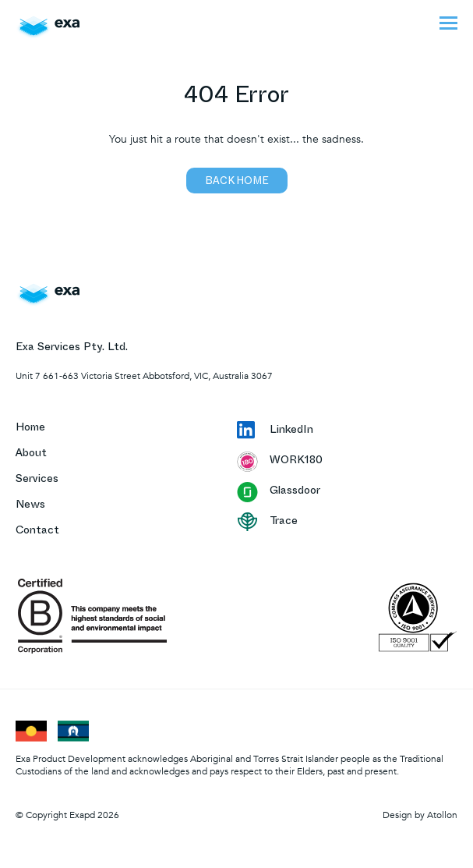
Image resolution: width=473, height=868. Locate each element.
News (30, 506)
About (31, 454)
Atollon (442, 815)
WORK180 (280, 462)
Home (30, 429)
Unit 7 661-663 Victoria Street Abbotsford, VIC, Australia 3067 (144, 376)
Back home (237, 182)
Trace (267, 522)
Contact (37, 531)
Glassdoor (279, 492)
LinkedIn (275, 431)
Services (37, 480)
